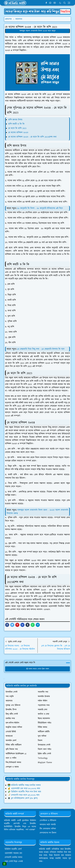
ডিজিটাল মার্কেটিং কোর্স (13, 849)
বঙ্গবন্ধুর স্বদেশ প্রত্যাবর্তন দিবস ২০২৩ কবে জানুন (37, 31)
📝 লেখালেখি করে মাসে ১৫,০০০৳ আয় (24, 795)
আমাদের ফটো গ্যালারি (48, 825)
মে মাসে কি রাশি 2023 (18, 128)
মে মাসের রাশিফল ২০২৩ (18, 133)
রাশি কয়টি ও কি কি (16, 124)
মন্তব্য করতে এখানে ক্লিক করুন (38, 669)
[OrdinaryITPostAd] (37, 11)
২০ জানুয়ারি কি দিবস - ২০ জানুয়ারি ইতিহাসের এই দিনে (40, 208)
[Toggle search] (65, 3)
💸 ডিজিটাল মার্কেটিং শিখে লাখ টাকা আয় (24, 792)
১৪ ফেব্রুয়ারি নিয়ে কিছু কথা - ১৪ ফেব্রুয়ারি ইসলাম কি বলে (41, 349)
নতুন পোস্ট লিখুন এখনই (14, 861)
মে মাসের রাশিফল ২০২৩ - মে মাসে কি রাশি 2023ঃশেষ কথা (33, 137)
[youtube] (55, 3)
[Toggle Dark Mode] (60, 3)
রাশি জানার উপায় (15, 120)
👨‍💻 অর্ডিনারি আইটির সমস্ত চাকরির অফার (24, 785)
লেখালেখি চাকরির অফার (13, 857)
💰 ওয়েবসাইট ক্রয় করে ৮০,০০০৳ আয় (24, 789)
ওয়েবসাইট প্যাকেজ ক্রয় (13, 853)
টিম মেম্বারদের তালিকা (48, 829)
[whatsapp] (50, 3)
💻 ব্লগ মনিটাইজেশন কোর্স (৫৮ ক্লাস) (23, 798)
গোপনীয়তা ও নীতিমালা (48, 821)
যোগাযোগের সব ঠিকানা (48, 833)
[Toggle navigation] (69, 3)
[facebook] (46, 3)
